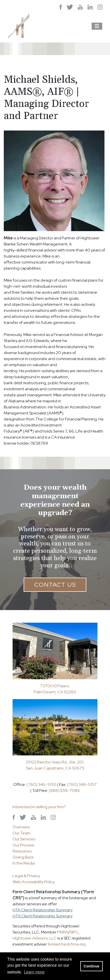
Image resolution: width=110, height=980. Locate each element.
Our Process (23, 845)
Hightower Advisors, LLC (35, 938)
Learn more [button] (34, 972)
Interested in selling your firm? (39, 807)
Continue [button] (91, 966)
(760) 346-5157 (82, 784)
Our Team (22, 833)
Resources (22, 851)
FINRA (63, 932)
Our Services (24, 839)
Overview (21, 827)
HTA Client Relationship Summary (43, 910)
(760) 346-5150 (41, 784)
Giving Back (23, 857)
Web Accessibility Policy (34, 882)
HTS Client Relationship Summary (43, 916)
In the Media (24, 863)
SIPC (74, 932)
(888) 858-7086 (64, 791)
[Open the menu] (97, 26)
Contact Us (55, 585)
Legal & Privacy (26, 876)
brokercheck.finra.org (67, 944)
